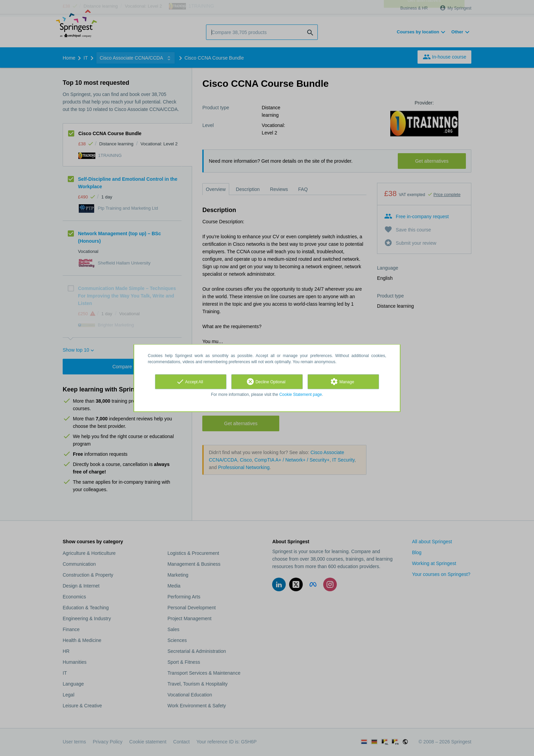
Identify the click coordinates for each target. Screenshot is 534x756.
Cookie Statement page (301, 395)
